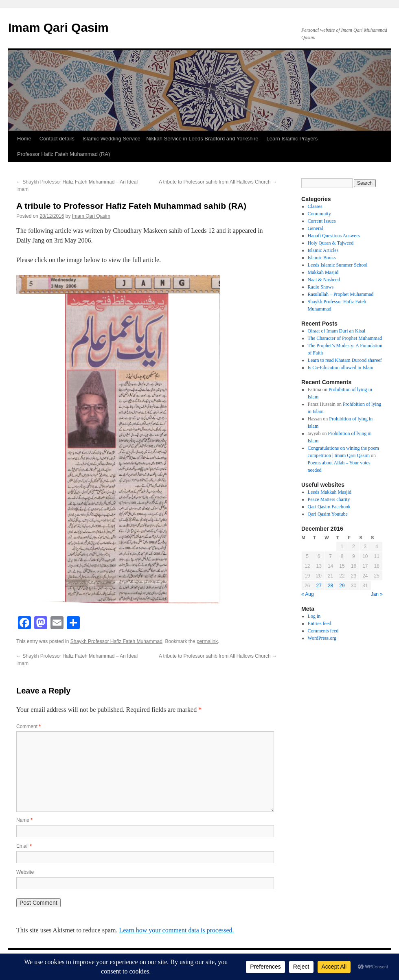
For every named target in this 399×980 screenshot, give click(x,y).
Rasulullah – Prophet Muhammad (341, 294)
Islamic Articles (323, 250)
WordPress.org (322, 638)
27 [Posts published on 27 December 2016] (319, 586)
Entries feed (320, 623)
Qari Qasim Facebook (329, 507)
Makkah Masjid (323, 272)
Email (24, 846)
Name (24, 820)
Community (319, 214)
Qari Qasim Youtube (328, 514)
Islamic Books (322, 258)
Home (24, 139)
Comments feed (323, 631)
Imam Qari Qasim (58, 27)
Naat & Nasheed (324, 280)
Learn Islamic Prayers (292, 139)
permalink (207, 641)
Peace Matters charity (329, 499)
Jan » (377, 594)
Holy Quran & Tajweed (331, 243)
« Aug (308, 594)
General (316, 228)
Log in (314, 616)
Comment (28, 726)
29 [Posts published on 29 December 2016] (342, 586)
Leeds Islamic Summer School (338, 265)
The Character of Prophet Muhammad (345, 338)
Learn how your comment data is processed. (176, 930)
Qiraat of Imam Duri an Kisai (337, 331)
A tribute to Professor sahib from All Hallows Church (218, 182)
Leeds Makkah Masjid (330, 492)
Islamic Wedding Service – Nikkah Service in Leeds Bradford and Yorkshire (171, 139)
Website (25, 872)
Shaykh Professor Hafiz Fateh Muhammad (116, 641)
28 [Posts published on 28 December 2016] (330, 586)
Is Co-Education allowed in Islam (341, 367)
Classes (315, 206)
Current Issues (322, 221)
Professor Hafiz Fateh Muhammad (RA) (64, 154)
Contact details (57, 139)
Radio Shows (321, 287)
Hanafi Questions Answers (334, 236)
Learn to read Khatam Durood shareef (345, 360)
